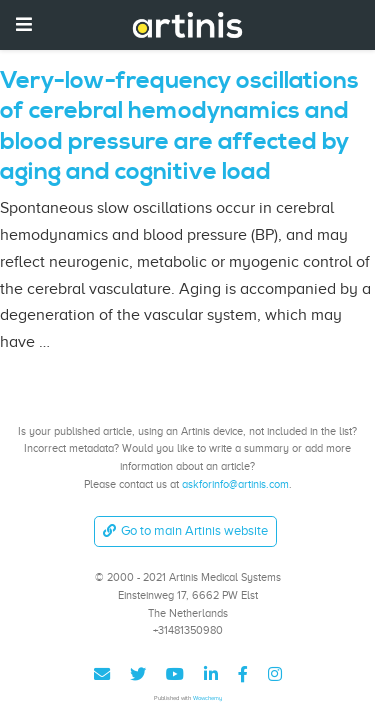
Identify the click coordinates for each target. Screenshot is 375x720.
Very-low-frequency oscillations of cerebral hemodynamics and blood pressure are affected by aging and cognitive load (179, 126)
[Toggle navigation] (24, 24)
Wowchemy (207, 697)
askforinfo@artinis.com (235, 484)
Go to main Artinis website (185, 530)
